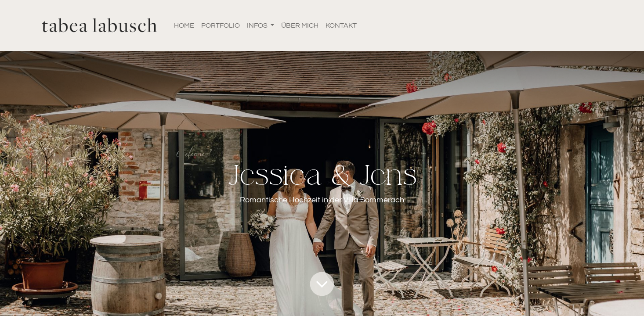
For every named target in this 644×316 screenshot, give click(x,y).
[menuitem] (184, 25)
